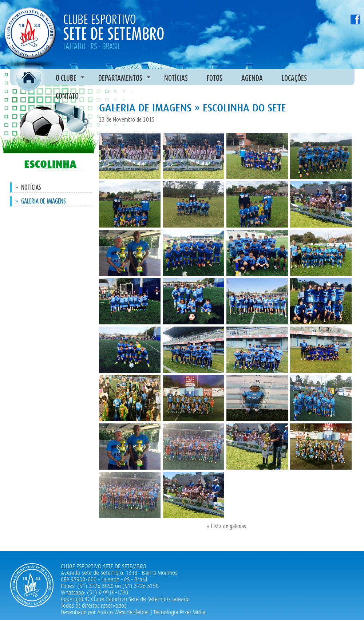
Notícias (28, 187)
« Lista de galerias (227, 526)
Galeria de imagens (41, 201)
